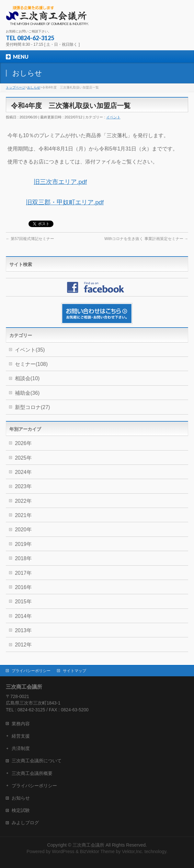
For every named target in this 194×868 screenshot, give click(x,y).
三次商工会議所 (88, 845)
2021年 (23, 515)
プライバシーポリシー (31, 671)
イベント (113, 117)
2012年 (23, 645)
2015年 (23, 602)
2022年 (23, 501)
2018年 (23, 558)
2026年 (23, 443)
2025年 (23, 458)
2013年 (23, 630)
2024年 (23, 472)
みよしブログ (25, 823)
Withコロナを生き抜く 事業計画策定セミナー (146, 239)
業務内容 (21, 724)
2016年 (23, 587)
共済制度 (21, 748)
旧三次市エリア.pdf (60, 182)
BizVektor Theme (97, 851)
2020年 (23, 530)
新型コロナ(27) (32, 407)
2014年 (23, 616)
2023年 (23, 486)
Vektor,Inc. (132, 851)
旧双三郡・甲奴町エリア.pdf (65, 202)
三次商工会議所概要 (32, 773)
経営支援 (21, 736)
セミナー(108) (31, 364)
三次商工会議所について (37, 761)
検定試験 (21, 810)
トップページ (16, 87)
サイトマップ (74, 671)
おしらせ (34, 87)
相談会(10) (27, 378)
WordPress (63, 851)
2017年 (23, 573)
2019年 (23, 544)
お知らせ (21, 798)
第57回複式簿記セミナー (30, 239)
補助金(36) (27, 393)
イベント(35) (30, 350)
